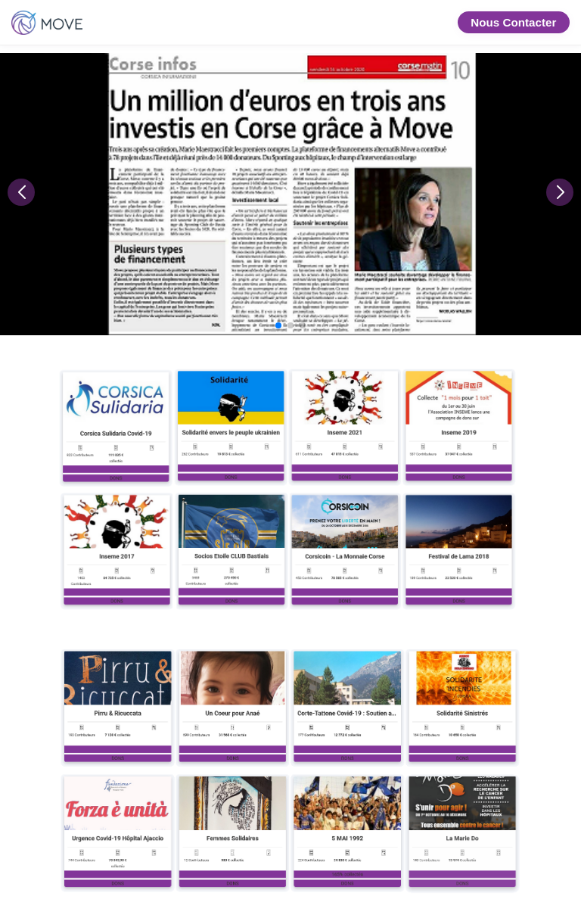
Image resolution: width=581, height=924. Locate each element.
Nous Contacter (513, 22)
